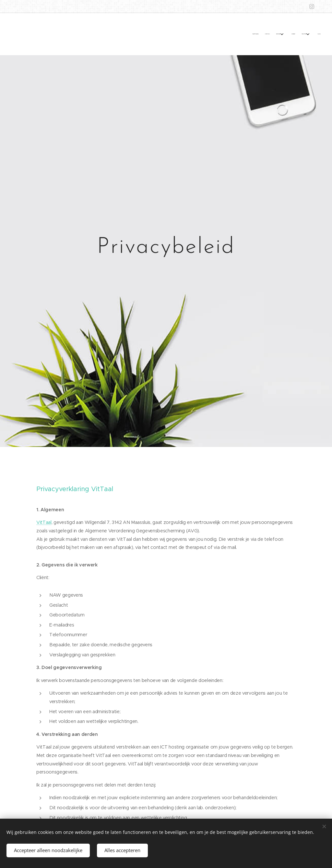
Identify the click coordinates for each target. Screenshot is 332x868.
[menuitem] (279, 34)
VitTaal (44, 522)
